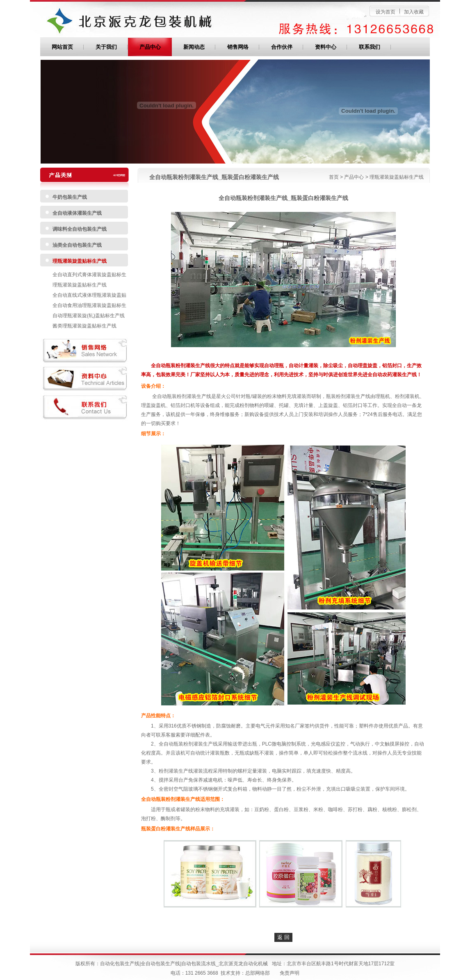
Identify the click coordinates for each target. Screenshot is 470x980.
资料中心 (326, 47)
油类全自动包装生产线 (77, 245)
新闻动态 (194, 47)
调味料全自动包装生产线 (80, 229)
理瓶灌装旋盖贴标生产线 (80, 261)
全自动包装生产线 (160, 964)
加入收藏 (414, 12)
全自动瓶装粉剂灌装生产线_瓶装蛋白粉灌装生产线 (214, 177)
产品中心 (150, 47)
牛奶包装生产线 (70, 197)
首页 (334, 177)
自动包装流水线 (198, 964)
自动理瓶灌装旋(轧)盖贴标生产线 (89, 316)
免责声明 (290, 973)
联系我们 (370, 47)
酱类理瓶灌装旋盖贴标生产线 (84, 326)
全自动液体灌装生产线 (77, 213)
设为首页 (386, 12)
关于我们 (106, 47)
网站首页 (62, 47)
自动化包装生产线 (120, 964)
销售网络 (238, 47)
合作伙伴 (282, 47)
